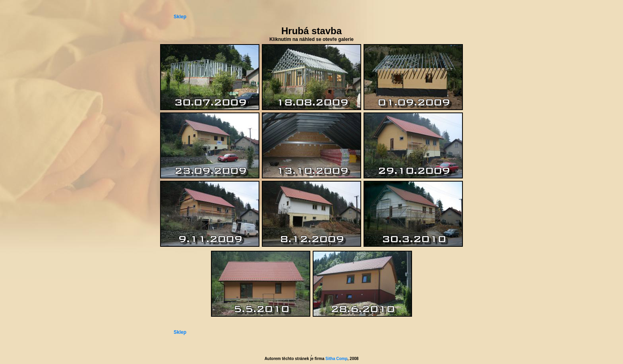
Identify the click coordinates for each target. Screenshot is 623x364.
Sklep (180, 17)
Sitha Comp (337, 359)
